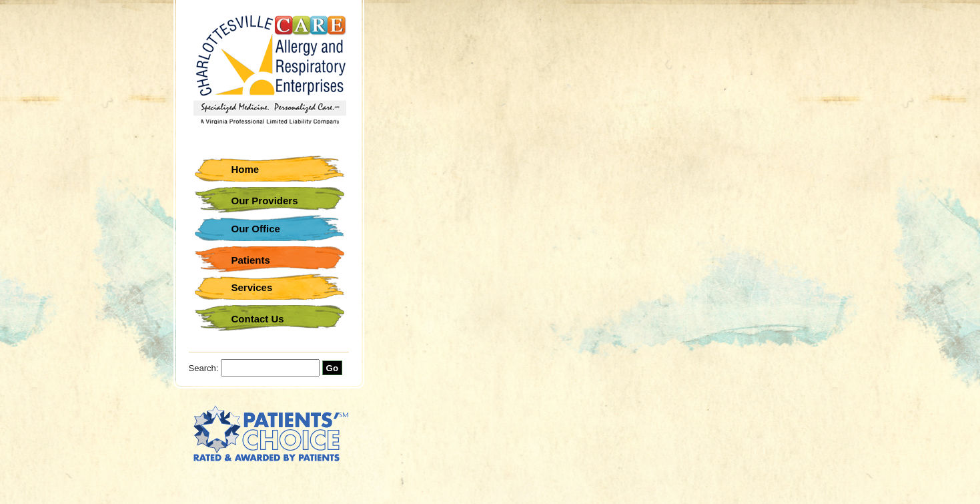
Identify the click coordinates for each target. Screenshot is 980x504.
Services (252, 287)
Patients (251, 260)
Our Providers (265, 201)
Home (246, 169)
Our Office (256, 229)
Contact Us (258, 319)
